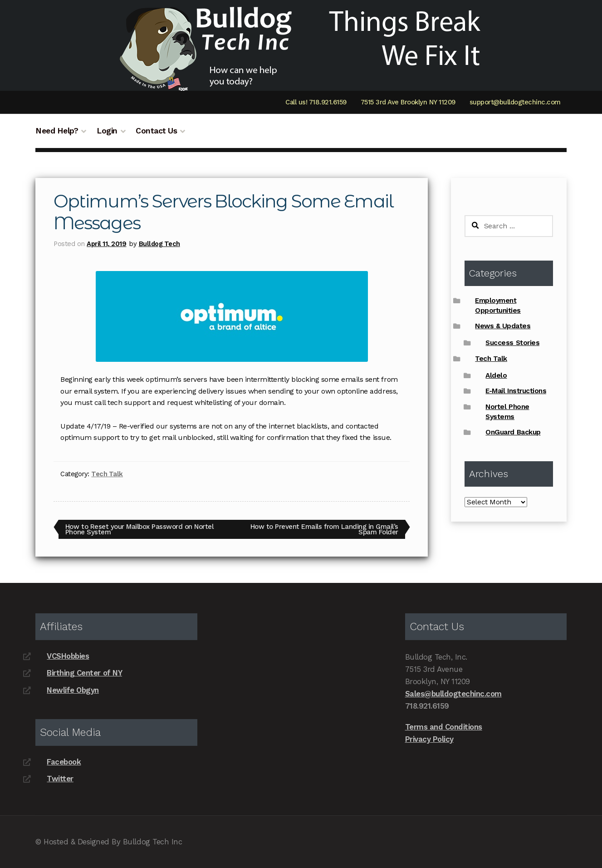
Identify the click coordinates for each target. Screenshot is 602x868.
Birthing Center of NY (84, 673)
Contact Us (156, 131)
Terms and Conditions (444, 727)
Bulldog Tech (159, 244)
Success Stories (512, 343)
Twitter (60, 779)
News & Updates (503, 326)
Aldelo (496, 375)
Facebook (64, 762)
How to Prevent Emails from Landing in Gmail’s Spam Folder (324, 529)
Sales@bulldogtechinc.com (453, 694)
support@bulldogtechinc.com (515, 102)
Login (107, 131)
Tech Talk (107, 474)
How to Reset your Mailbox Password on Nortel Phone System (139, 529)
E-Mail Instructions (516, 391)
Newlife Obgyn (73, 690)
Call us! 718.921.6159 (316, 102)
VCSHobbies (68, 656)
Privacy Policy (429, 739)
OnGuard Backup (513, 432)
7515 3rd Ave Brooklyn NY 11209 (408, 102)
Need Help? (57, 131)
